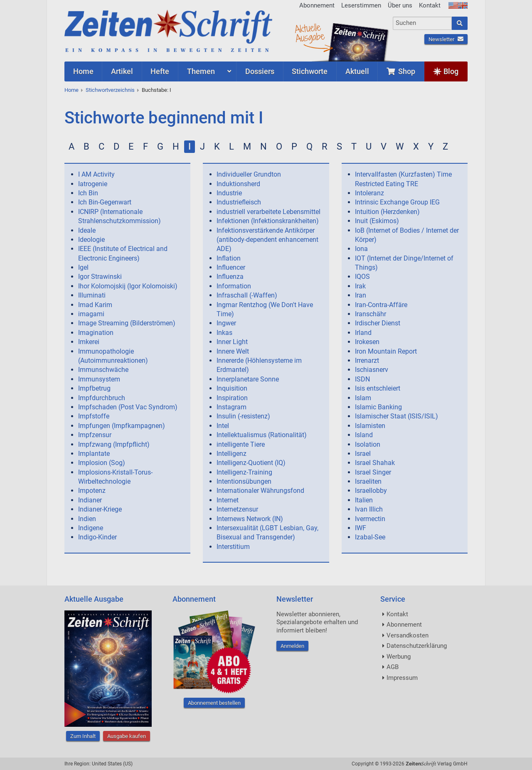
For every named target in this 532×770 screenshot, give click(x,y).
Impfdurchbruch (102, 398)
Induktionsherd (238, 184)
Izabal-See (370, 537)
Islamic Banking (378, 407)
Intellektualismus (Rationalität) (262, 435)
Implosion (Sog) (102, 463)
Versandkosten (408, 635)
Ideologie (91, 240)
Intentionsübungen (244, 481)
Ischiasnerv (372, 370)
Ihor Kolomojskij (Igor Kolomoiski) (128, 286)
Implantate (94, 454)
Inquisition (232, 388)
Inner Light (232, 342)
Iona (361, 249)
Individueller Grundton (249, 174)
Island (364, 435)
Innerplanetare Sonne (248, 379)
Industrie (229, 193)
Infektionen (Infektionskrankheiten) (268, 221)
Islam (363, 398)
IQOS (362, 277)
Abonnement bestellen (214, 703)
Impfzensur (95, 435)
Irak (360, 286)
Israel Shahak (375, 463)
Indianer (90, 500)
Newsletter (446, 39)
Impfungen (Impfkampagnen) (122, 426)
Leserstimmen (361, 5)
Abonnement (317, 5)
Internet (228, 500)
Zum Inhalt (83, 736)
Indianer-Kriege (100, 509)
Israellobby (371, 491)
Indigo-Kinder (97, 537)
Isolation (368, 444)
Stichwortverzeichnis (110, 90)
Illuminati (92, 295)
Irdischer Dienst (378, 323)
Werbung (399, 657)
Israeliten (368, 481)
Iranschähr (371, 314)
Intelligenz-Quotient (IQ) (251, 463)
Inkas (224, 333)
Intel (223, 426)
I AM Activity (96, 174)
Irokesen (367, 342)
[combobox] (422, 23)
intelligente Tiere (241, 444)
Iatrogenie (93, 184)
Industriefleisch (239, 202)
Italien (364, 500)
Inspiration (232, 398)
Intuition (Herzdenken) (387, 212)
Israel (363, 454)
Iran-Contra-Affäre (381, 305)
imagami (91, 314)
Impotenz (92, 491)
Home (71, 90)
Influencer (231, 267)
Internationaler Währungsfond (260, 491)
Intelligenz (232, 454)
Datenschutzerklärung (417, 646)
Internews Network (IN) (250, 519)
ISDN (362, 379)
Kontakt (430, 5)
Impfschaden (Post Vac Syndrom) (128, 407)
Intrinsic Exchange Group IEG (397, 202)
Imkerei (89, 342)
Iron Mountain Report (386, 351)
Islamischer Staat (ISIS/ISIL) (397, 416)
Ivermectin (370, 519)
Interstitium (233, 547)
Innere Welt (233, 351)
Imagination (96, 333)
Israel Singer (373, 472)
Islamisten (370, 426)
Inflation (229, 258)
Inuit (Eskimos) (377, 221)
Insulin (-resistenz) (243, 416)
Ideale (87, 230)
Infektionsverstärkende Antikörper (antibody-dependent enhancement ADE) (267, 240)
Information (234, 286)
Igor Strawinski (100, 277)
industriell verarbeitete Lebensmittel (268, 212)
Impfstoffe (94, 416)
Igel (83, 267)
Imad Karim (95, 305)
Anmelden (292, 646)
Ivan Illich (369, 509)
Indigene (91, 528)
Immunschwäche (103, 370)
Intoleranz (369, 193)
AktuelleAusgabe (310, 32)
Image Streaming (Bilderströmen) (127, 323)
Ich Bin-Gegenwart (105, 202)
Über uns (400, 5)
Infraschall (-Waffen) (247, 295)
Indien (87, 519)
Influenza (230, 277)
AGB (393, 667)
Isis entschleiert (378, 388)
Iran (361, 295)
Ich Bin (88, 193)
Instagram (232, 407)
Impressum (402, 678)
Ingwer (226, 323)
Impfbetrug (94, 388)
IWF (361, 528)
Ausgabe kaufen (127, 736)
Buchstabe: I (156, 90)
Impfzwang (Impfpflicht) (114, 444)
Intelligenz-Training (244, 472)
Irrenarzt (367, 360)
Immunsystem (99, 379)
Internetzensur (237, 509)
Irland (363, 333)
